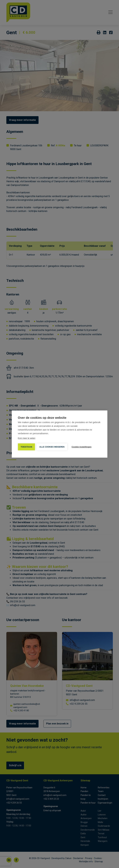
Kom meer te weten (27, 438)
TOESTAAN (26, 447)
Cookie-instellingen (82, 447)
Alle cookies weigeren (52, 447)
